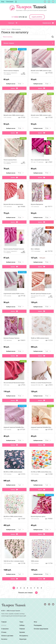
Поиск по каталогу (16, 29)
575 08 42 (19, 17)
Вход (3, 1)
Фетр (35, 622)
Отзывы (4, 632)
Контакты (4, 639)
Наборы (22, 625)
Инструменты (24, 636)
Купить (14, 88)
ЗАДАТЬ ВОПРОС (37, 17)
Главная (3, 29)
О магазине (5, 629)
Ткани (21, 622)
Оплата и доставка (7, 636)
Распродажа (38, 625)
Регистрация (10, 1)
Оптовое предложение (41, 629)
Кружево (22, 632)
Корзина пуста (48, 23)
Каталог (9, 29)
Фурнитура (23, 639)
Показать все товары (28, 593)
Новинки (22, 629)
